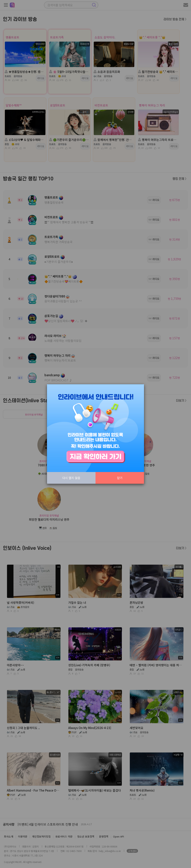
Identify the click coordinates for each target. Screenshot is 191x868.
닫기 (120, 478)
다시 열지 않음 (71, 478)
